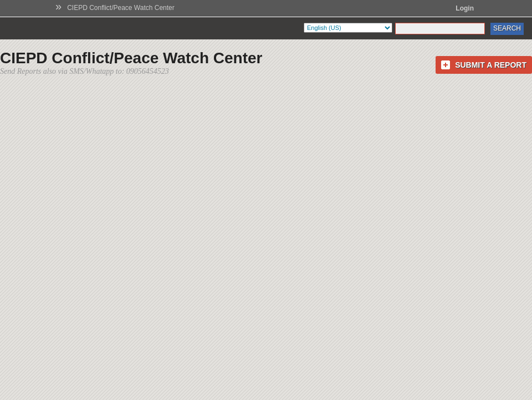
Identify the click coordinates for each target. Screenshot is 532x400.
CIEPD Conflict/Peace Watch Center (121, 8)
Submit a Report (491, 65)
